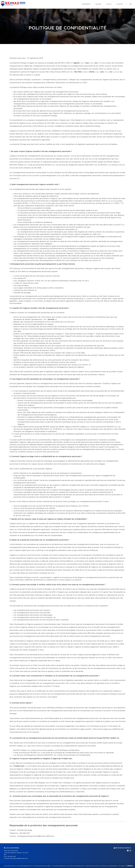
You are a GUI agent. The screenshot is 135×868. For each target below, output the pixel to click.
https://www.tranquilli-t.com (76, 334)
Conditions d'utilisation (93, 866)
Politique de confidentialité (75, 866)
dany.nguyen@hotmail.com (19, 859)
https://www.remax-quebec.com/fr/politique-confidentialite (56, 750)
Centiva (129, 866)
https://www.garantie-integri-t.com (110, 334)
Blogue (98, 4)
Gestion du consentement (109, 866)
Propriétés (86, 4)
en (131, 4)
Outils (109, 4)
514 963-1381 (11, 857)
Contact (120, 4)
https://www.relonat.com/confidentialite (74, 755)
